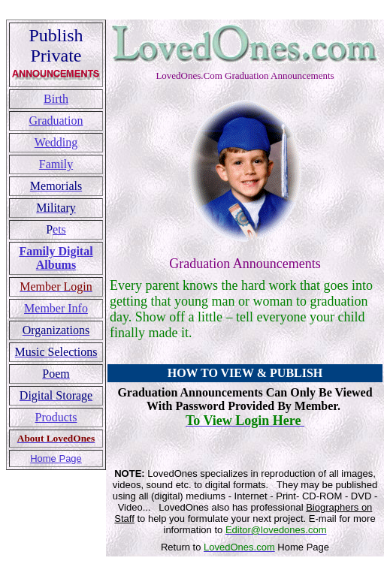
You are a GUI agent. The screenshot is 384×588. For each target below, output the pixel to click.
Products (56, 417)
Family (56, 164)
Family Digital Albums (56, 258)
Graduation (56, 121)
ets (59, 229)
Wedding (56, 142)
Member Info (56, 308)
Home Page (56, 458)
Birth (56, 99)
